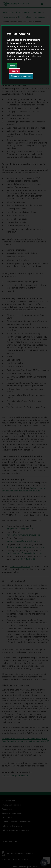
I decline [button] (14, 71)
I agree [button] (12, 66)
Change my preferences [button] (21, 76)
